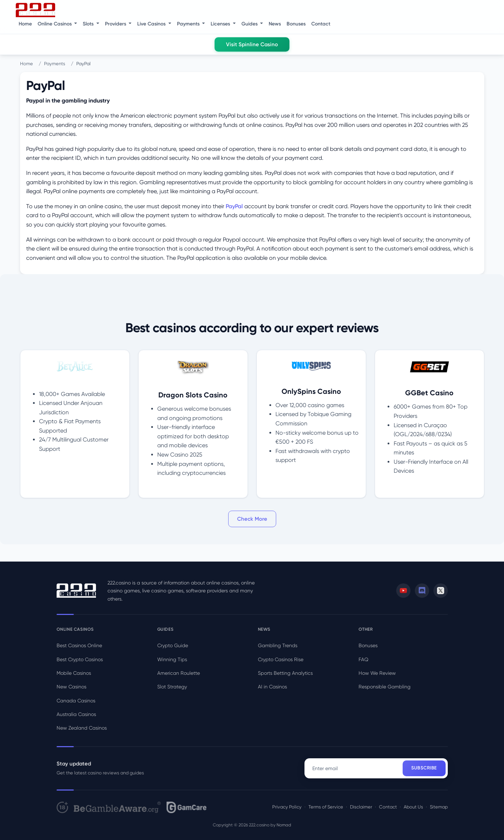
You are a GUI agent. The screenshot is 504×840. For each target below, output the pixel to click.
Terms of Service (326, 807)
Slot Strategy (172, 687)
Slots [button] (89, 24)
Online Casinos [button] (55, 24)
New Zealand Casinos (82, 728)
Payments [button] (189, 24)
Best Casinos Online (79, 645)
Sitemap (439, 807)
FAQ (363, 659)
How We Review (377, 673)
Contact (321, 24)
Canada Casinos (76, 701)
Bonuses (296, 24)
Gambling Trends (278, 645)
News (275, 24)
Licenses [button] (221, 24)
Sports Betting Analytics (285, 673)
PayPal (234, 206)
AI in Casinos (272, 687)
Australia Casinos (76, 714)
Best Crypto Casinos (80, 659)
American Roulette (179, 673)
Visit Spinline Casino (252, 44)
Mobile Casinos (74, 673)
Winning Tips (172, 659)
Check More (252, 519)
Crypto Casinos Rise (281, 659)
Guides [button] (250, 24)
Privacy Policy (287, 807)
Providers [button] (116, 24)
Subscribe (424, 768)
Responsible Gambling (385, 687)
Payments (55, 64)
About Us (413, 807)
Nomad (284, 825)
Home (25, 24)
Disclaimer (361, 807)
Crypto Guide (173, 645)
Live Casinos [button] (152, 24)
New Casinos (71, 687)
